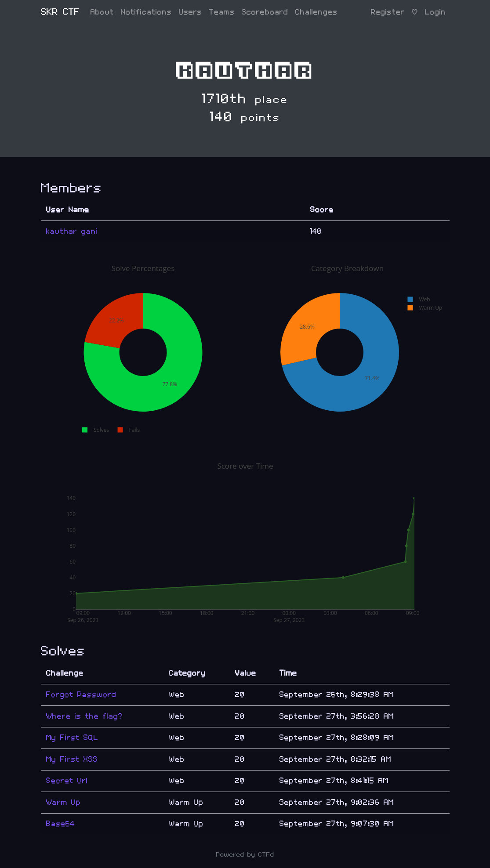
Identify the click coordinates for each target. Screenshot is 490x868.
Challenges (316, 12)
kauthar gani (72, 231)
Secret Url (67, 781)
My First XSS (72, 759)
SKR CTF (60, 12)
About (102, 12)
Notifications (146, 12)
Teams (222, 12)
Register (388, 12)
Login (436, 12)
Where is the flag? (85, 716)
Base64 (61, 824)
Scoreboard (265, 12)
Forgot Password (81, 695)
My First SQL (72, 738)
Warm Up (64, 802)
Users (191, 12)
